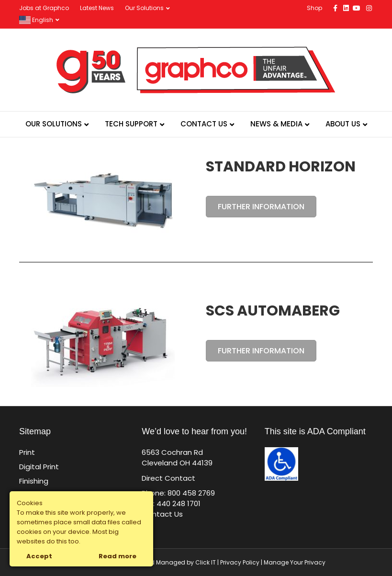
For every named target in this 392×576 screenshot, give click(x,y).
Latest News (97, 8)
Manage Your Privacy (295, 562)
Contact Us (204, 124)
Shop (314, 8)
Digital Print (39, 467)
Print (27, 452)
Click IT (206, 562)
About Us (343, 124)
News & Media (276, 124)
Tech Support (131, 124)
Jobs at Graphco (44, 8)
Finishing (34, 481)
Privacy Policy (240, 562)
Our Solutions (144, 8)
